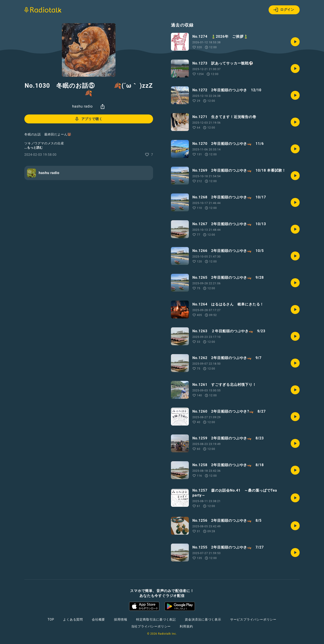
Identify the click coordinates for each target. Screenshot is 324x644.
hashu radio (82, 106)
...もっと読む (34, 147)
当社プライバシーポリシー (151, 626)
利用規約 (186, 626)
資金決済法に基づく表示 (203, 619)
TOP (51, 619)
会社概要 (98, 619)
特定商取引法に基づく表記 (156, 619)
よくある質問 (73, 619)
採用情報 (121, 619)
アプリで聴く (88, 119)
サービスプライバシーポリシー (253, 619)
